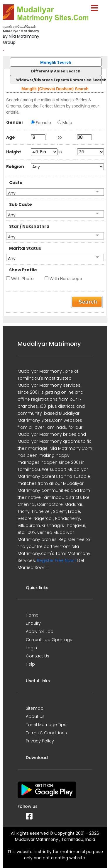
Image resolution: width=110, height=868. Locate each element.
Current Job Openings (49, 640)
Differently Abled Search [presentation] (56, 71)
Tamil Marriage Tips (46, 725)
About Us (35, 716)
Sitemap (35, 708)
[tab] (55, 62)
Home (32, 615)
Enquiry (33, 623)
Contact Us (38, 656)
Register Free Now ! (56, 560)
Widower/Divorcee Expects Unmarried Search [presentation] (59, 80)
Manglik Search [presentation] (56, 62)
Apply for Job (40, 631)
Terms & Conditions (46, 733)
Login (31, 648)
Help (30, 664)
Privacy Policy (40, 741)
